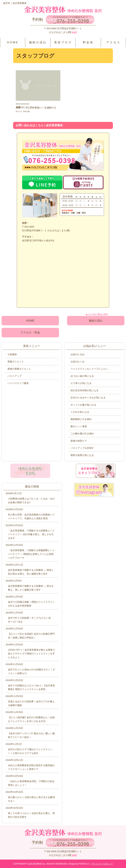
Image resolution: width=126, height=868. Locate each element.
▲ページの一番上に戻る (97, 314)
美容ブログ (63, 42)
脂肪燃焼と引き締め (81, 419)
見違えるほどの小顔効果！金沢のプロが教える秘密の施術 (31, 703)
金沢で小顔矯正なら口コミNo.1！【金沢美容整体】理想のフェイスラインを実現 (31, 687)
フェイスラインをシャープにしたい (89, 369)
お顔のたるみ (78, 354)
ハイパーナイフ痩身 (18, 383)
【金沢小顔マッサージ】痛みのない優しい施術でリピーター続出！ (31, 735)
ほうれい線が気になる (82, 376)
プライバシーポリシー (102, 864)
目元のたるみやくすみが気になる (88, 398)
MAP (74, 32)
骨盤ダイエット (16, 362)
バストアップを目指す (82, 448)
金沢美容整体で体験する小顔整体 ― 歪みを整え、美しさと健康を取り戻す (31, 588)
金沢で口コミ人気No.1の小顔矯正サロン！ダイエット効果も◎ (31, 671)
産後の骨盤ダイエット (19, 369)
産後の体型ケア (79, 441)
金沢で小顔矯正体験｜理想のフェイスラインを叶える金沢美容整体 (31, 604)
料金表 (88, 42)
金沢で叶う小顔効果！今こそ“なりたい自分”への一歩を (29, 620)
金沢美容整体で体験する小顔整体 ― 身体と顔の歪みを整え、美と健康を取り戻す (31, 572)
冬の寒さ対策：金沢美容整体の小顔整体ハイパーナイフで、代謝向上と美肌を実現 (31, 516)
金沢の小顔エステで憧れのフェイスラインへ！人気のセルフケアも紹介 (30, 751)
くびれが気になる (80, 412)
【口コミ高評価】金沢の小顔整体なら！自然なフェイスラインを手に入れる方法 (31, 719)
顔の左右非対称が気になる (85, 390)
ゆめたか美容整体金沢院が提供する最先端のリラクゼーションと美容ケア (31, 767)
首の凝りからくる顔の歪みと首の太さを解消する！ (31, 799)
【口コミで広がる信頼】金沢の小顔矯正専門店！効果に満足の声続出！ (31, 636)
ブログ (20, 111)
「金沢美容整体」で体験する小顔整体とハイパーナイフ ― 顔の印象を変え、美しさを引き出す (31, 534)
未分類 (27, 111)
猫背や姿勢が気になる (82, 455)
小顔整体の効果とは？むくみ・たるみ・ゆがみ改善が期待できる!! (31, 501)
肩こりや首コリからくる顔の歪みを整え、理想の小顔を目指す (31, 815)
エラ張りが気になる (81, 383)
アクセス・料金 (30, 333)
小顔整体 (12, 354)
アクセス (113, 42)
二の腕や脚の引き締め (82, 434)
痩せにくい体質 (79, 426)
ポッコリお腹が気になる (83, 405)
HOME (13, 42)
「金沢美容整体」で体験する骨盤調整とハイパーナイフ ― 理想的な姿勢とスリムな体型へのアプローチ (31, 554)
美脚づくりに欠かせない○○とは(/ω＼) (36, 107)
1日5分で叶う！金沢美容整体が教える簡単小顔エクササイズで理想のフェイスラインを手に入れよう (31, 654)
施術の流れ (38, 42)
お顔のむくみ (78, 362)
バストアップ (15, 376)
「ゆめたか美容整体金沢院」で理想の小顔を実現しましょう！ (31, 783)
